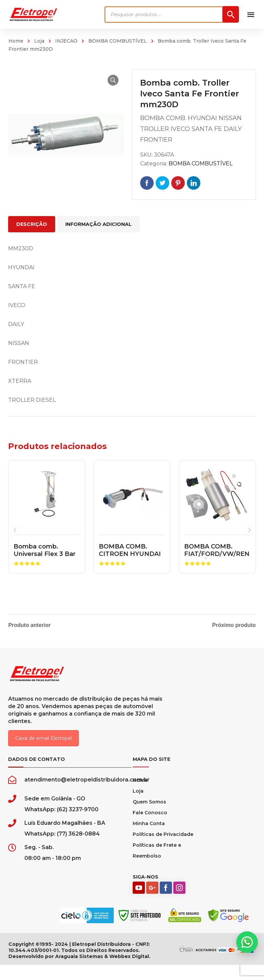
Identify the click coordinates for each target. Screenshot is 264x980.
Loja (39, 41)
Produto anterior (29, 625)
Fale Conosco (150, 817)
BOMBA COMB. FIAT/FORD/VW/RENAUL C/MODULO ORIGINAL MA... (217, 557)
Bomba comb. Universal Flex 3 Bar (45, 550)
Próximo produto (234, 625)
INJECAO (66, 41)
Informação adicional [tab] (98, 224)
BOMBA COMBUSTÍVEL (118, 41)
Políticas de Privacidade (163, 839)
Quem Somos (149, 806)
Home (16, 41)
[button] (110, 80)
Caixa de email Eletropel (43, 743)
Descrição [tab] (32, 224)
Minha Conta (149, 828)
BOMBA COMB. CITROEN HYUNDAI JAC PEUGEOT (130, 554)
